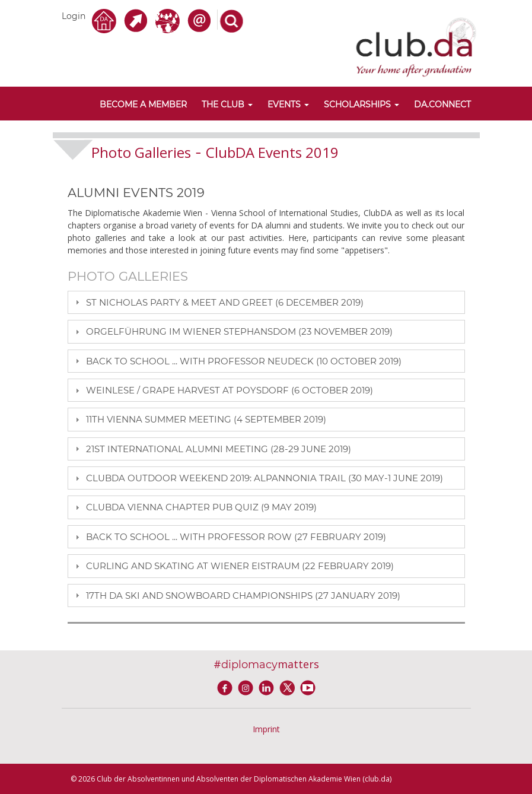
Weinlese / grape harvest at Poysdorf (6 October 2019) (230, 390)
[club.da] (416, 46)
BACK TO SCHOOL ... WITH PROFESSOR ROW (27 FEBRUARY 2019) (236, 537)
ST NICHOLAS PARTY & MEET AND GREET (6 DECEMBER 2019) (225, 302)
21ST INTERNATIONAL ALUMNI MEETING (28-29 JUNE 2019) (219, 449)
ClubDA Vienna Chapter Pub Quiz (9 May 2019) (201, 507)
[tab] (266, 302)
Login (74, 16)
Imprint (266, 729)
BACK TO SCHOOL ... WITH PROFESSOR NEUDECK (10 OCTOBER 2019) (244, 361)
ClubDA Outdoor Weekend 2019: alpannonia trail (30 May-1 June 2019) (265, 478)
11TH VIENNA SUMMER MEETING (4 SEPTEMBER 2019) (206, 419)
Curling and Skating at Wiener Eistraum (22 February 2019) (240, 566)
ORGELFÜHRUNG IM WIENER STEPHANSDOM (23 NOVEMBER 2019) (239, 331)
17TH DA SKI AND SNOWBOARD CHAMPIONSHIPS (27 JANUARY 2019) (243, 595)
